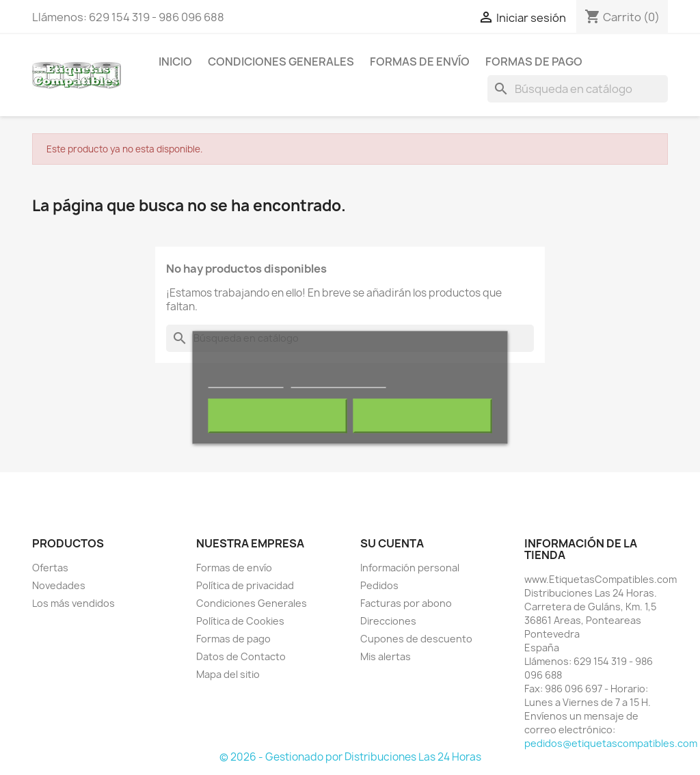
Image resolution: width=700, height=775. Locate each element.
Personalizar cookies (338, 382)
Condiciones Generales (281, 62)
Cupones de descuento (416, 639)
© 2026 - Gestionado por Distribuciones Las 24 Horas (350, 757)
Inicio (175, 62)
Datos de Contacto (241, 656)
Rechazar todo (278, 416)
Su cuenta (392, 543)
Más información (246, 382)
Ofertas (50, 568)
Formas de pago (534, 62)
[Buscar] (578, 89)
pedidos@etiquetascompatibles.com (611, 743)
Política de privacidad (245, 585)
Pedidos (379, 585)
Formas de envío (420, 62)
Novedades (59, 585)
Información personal (410, 568)
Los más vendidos (73, 603)
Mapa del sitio (228, 674)
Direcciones (388, 621)
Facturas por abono (406, 603)
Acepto (422, 416)
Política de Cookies (240, 621)
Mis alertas (386, 656)
